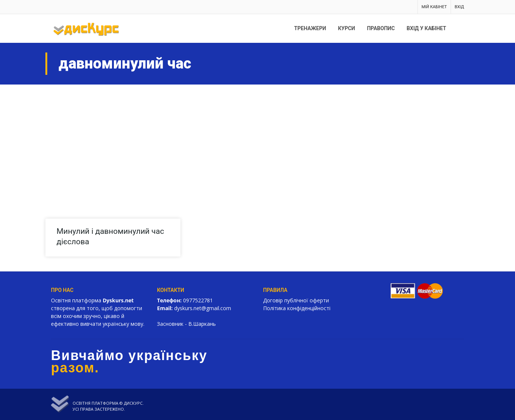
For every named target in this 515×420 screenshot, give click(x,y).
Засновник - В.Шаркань (186, 324)
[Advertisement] (257, 140)
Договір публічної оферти (296, 300)
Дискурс (133, 403)
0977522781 (198, 300)
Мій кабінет (434, 7)
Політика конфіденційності (297, 308)
